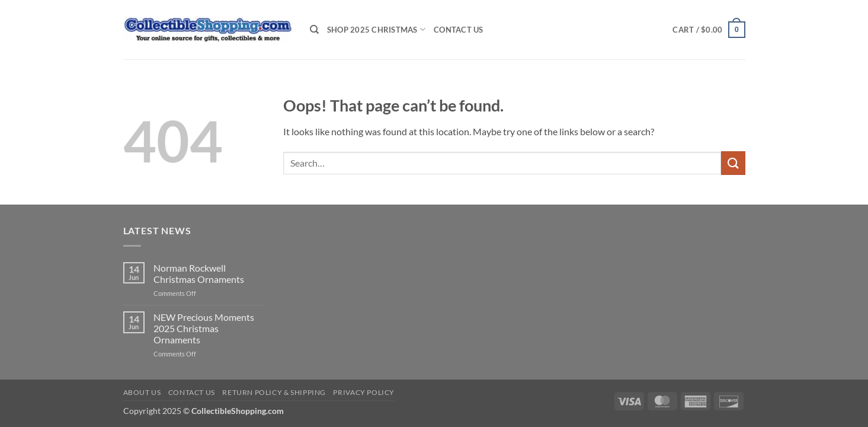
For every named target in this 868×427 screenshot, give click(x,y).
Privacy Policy (364, 392)
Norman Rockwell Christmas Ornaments (199, 273)
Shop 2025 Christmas (376, 29)
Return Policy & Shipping (274, 392)
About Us (142, 392)
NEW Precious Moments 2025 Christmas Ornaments (204, 328)
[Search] (314, 30)
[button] (709, 30)
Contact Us (459, 30)
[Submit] (733, 163)
